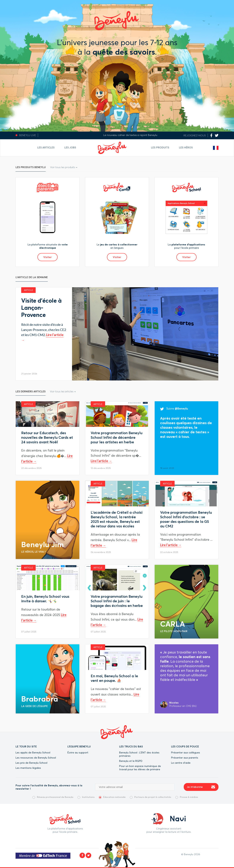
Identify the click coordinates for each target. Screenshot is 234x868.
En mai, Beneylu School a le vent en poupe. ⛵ (114, 678)
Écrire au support (78, 753)
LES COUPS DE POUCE (185, 746)
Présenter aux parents (185, 758)
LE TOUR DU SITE (26, 746)
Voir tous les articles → (63, 391)
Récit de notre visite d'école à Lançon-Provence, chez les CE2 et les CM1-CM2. (44, 330)
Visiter (48, 257)
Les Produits (160, 147)
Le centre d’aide (181, 763)
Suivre (174, 409)
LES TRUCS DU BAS (131, 746)
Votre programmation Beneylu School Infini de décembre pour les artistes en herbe (117, 437)
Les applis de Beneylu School (33, 753)
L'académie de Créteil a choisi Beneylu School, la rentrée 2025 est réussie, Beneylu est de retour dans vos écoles (117, 519)
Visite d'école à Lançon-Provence (41, 308)
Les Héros (186, 147)
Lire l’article (100, 461)
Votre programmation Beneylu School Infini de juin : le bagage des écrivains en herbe (117, 601)
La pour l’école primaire (186, 246)
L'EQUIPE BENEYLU (79, 746)
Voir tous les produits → (64, 167)
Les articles (46, 147)
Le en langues (117, 246)
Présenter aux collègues (186, 753)
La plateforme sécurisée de (48, 246)
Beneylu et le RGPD (131, 761)
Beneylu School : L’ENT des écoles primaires (139, 754)
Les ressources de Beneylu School (36, 758)
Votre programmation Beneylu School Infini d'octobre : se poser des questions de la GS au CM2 (186, 519)
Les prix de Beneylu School (31, 763)
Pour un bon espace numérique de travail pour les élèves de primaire (140, 768)
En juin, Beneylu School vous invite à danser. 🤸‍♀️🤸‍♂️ (45, 599)
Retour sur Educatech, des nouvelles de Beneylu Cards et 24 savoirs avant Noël (47, 437)
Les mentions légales (28, 768)
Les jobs (70, 147)
